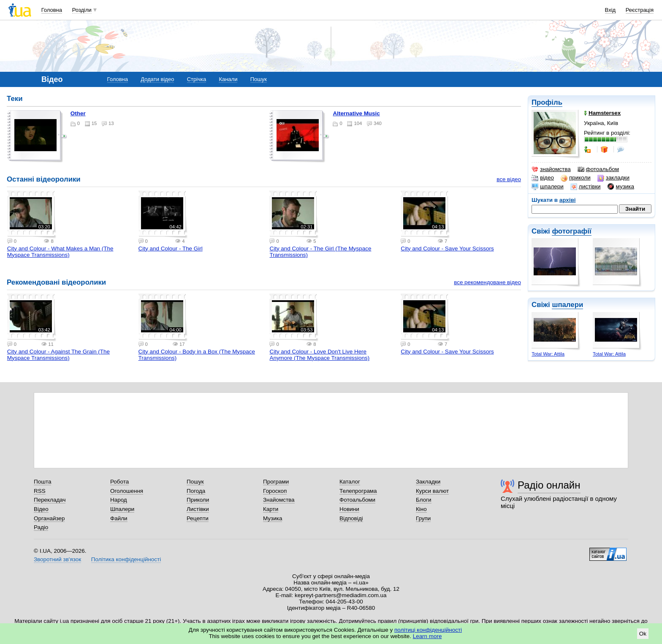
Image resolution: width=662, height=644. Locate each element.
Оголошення (127, 491)
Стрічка (197, 79)
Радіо (41, 527)
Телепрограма (358, 491)
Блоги (424, 500)
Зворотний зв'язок (57, 559)
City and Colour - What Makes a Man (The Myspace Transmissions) (60, 252)
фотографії (571, 231)
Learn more (427, 636)
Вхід (610, 10)
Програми (276, 482)
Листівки (198, 509)
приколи (576, 178)
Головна (52, 10)
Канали (228, 79)
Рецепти (198, 518)
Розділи (82, 10)
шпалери (548, 187)
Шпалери (122, 509)
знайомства (551, 169)
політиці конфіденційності (428, 630)
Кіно (421, 509)
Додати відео (157, 79)
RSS (40, 491)
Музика (273, 518)
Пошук (259, 79)
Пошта (42, 482)
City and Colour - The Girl (171, 249)
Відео (41, 509)
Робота (119, 482)
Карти (271, 509)
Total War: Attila (548, 354)
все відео (509, 179)
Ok (643, 634)
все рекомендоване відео (487, 282)
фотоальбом (598, 169)
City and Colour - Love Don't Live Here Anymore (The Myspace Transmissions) (319, 355)
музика (621, 187)
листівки (586, 187)
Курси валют (432, 491)
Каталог (350, 482)
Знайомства (279, 500)
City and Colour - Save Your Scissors (447, 249)
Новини (349, 509)
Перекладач (50, 500)
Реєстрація (640, 10)
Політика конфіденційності (126, 559)
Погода (196, 491)
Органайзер (49, 518)
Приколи (198, 500)
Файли (119, 518)
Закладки (428, 482)
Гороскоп (275, 491)
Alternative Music (356, 113)
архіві (568, 200)
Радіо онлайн (549, 485)
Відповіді (351, 518)
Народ (119, 500)
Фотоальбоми (357, 500)
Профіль (547, 102)
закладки (613, 178)
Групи (423, 518)
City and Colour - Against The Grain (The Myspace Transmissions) (58, 355)
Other (78, 113)
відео (543, 178)
